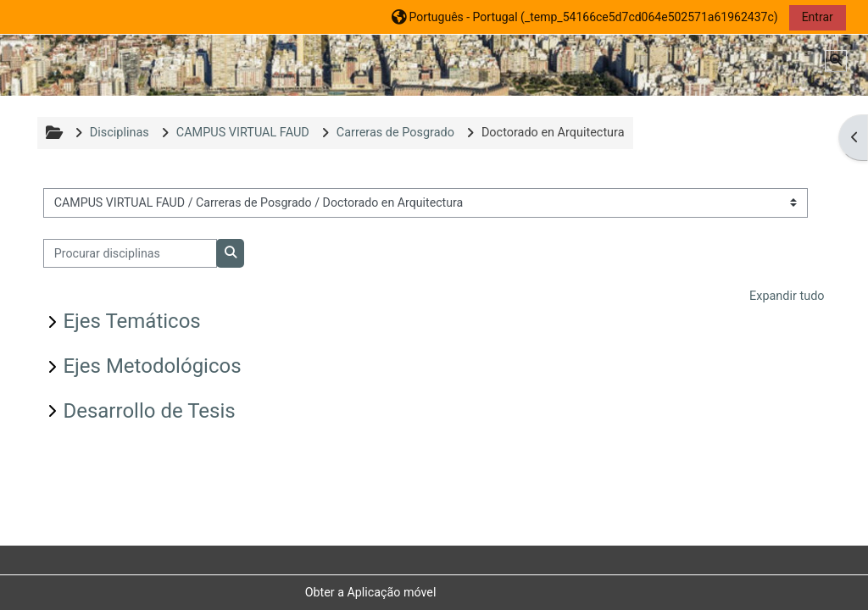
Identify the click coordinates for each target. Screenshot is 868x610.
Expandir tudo (787, 296)
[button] (584, 17)
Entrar (818, 17)
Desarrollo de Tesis (149, 411)
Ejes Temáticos (131, 321)
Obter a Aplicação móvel (371, 592)
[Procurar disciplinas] (130, 254)
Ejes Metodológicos (152, 366)
